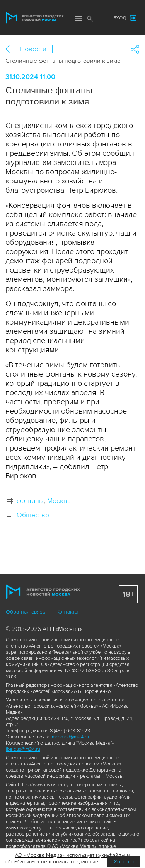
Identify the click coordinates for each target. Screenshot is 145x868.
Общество (33, 515)
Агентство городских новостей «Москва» (35, 18)
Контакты (67, 612)
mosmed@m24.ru (70, 737)
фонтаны (30, 501)
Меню (78, 19)
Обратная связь (26, 612)
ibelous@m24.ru (23, 749)
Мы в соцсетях (100, 18)
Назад (13, 49)
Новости (33, 49)
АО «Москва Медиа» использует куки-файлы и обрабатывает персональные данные (68, 858)
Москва (59, 501)
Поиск (90, 19)
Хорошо (124, 862)
